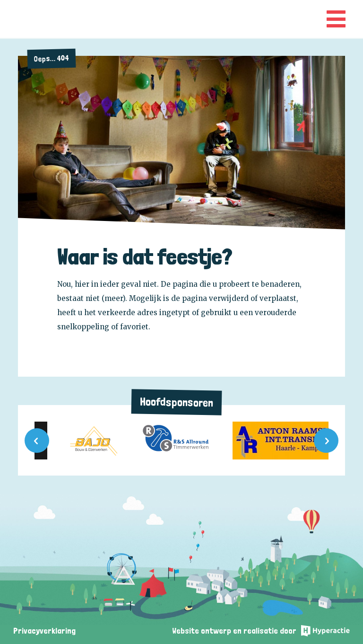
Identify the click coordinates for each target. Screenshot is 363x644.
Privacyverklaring (44, 631)
